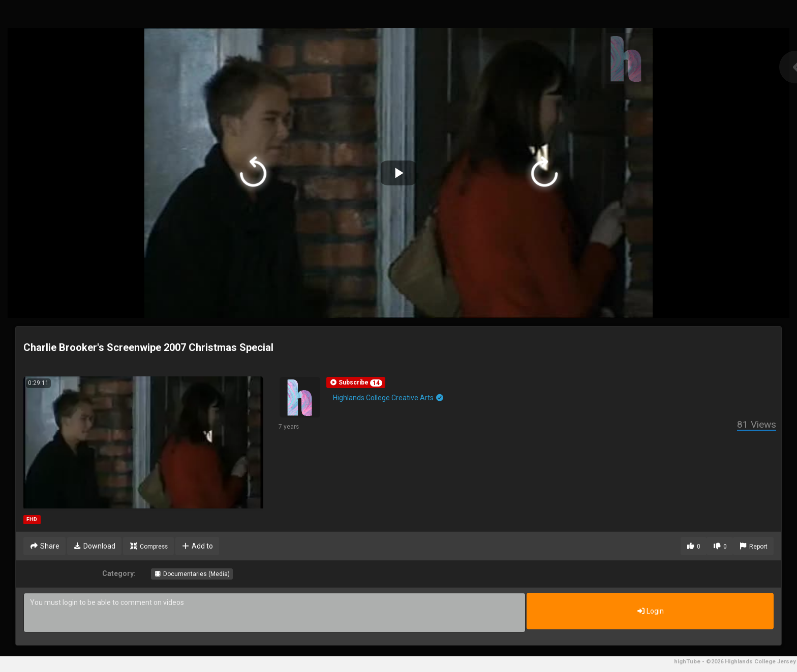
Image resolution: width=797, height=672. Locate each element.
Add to (197, 546)
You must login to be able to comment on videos (274, 613)
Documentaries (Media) (192, 574)
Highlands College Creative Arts (389, 398)
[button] (356, 382)
